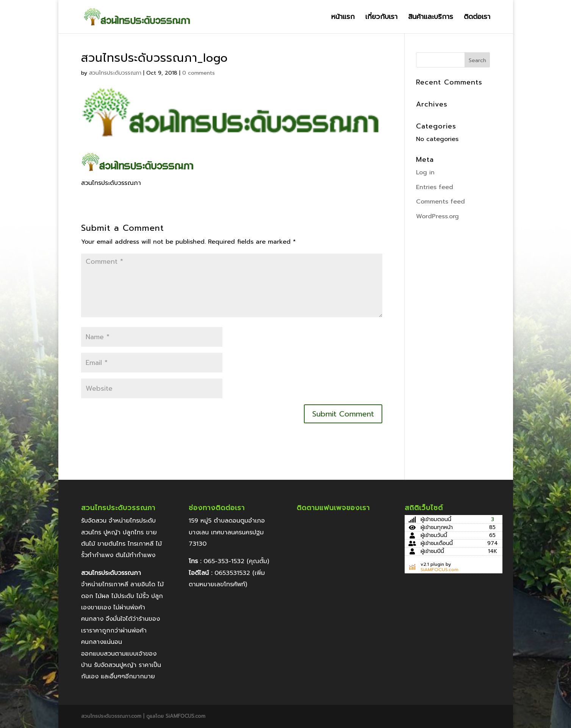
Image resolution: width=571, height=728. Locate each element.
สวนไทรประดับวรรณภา (115, 73)
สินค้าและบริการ (431, 18)
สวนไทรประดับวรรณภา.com (112, 716)
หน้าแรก (343, 18)
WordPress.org (437, 216)
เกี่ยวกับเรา (381, 18)
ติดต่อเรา (477, 18)
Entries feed (435, 187)
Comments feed (440, 202)
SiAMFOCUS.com (440, 570)
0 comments (199, 73)
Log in (425, 172)
